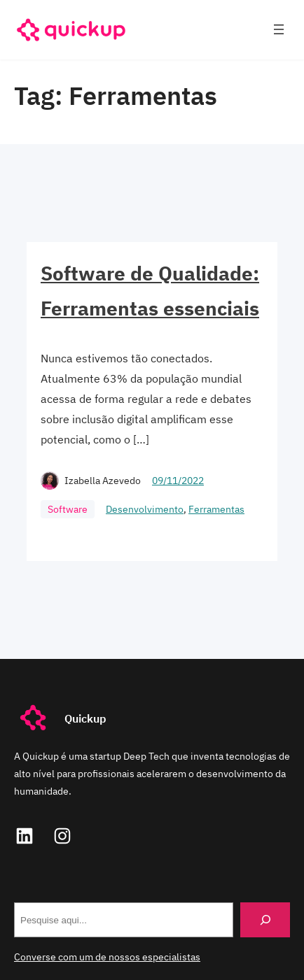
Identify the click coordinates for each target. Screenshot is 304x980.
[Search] (265, 919)
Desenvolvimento (145, 509)
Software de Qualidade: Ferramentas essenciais (150, 291)
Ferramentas (216, 509)
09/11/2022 (178, 481)
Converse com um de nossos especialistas (107, 957)
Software (68, 509)
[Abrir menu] (279, 29)
